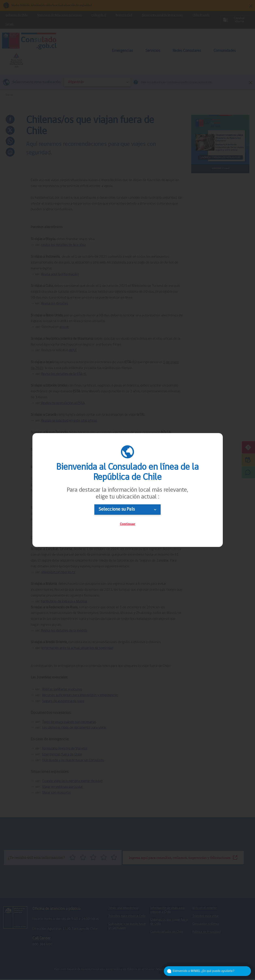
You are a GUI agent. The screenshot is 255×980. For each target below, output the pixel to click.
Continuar (128, 524)
